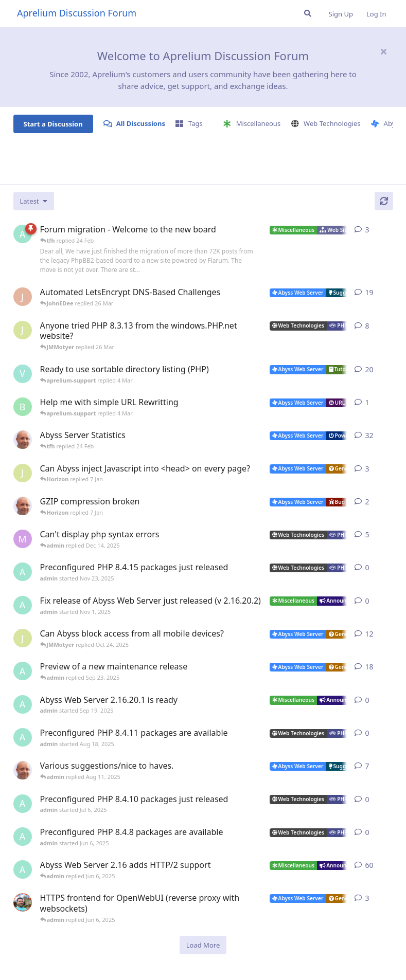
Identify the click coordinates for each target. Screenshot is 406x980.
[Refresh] (384, 201)
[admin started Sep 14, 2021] (23, 869)
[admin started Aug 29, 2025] (23, 671)
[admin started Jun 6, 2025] (23, 837)
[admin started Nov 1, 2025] (23, 605)
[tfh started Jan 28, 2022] (23, 440)
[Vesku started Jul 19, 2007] (23, 374)
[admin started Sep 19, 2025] (23, 704)
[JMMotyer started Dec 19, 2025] (23, 473)
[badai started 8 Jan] (23, 407)
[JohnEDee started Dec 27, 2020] (23, 297)
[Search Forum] (308, 13)
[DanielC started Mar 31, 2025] (23, 902)
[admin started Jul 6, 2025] (23, 804)
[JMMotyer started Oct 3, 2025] (23, 638)
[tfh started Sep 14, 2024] (23, 770)
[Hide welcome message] (384, 51)
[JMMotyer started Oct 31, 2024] (23, 330)
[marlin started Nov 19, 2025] (23, 539)
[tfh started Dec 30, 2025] (23, 506)
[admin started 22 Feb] (23, 234)
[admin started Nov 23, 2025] (23, 572)
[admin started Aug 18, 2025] (23, 737)
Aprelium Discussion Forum (77, 13)
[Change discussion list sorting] (34, 201)
